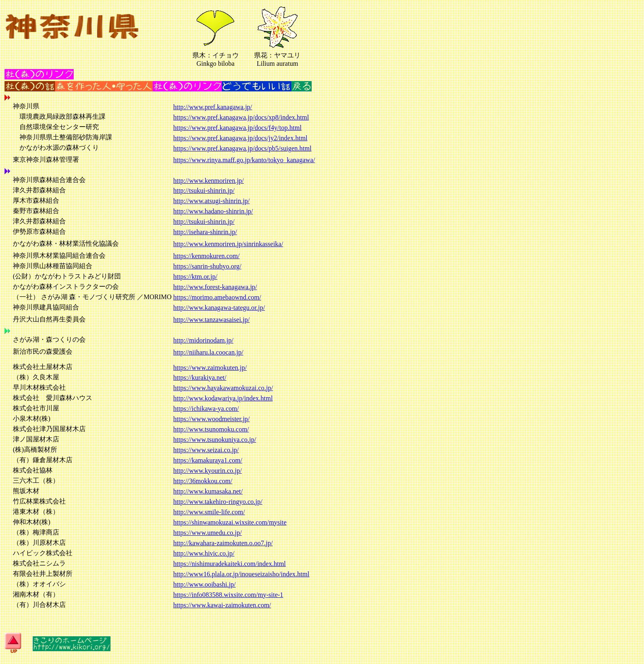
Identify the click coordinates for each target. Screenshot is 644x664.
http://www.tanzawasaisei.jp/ (212, 320)
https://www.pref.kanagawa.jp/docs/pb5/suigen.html (243, 148)
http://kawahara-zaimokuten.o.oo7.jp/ (223, 543)
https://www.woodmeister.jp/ (212, 419)
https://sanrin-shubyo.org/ (208, 266)
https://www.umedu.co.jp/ (208, 533)
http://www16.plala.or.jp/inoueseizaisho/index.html (241, 574)
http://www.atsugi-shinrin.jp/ (212, 201)
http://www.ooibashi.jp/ (205, 584)
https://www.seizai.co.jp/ (206, 450)
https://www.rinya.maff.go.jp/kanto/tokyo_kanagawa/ (244, 160)
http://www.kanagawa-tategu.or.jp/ (219, 308)
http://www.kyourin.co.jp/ (208, 471)
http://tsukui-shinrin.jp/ (204, 191)
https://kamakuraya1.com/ (208, 460)
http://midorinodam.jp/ (203, 340)
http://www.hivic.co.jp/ (204, 553)
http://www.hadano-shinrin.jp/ (213, 211)
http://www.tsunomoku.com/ (211, 429)
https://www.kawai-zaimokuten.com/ (222, 605)
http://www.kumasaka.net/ (208, 491)
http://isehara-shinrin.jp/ (205, 232)
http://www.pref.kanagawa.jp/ (213, 107)
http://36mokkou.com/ (203, 481)
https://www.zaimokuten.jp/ (210, 368)
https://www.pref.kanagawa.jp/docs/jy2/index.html (240, 138)
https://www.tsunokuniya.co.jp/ (215, 440)
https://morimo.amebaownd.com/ (217, 297)
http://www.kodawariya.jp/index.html (223, 398)
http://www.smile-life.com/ (209, 512)
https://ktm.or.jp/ (196, 277)
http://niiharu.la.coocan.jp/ (208, 352)
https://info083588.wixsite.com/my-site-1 (228, 595)
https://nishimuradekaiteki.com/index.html (230, 564)
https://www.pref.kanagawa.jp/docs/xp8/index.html (241, 117)
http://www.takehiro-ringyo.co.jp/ (218, 502)
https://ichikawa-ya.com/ (206, 409)
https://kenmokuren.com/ (207, 256)
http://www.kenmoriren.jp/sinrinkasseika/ (228, 244)
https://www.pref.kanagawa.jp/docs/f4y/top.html (238, 128)
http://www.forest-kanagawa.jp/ (215, 287)
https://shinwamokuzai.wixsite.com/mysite (230, 522)
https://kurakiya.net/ (200, 378)
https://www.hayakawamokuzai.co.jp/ (223, 388)
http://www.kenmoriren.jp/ (209, 181)
